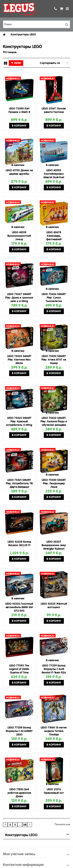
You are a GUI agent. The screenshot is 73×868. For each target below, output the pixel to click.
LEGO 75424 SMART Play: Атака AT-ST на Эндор (54, 360)
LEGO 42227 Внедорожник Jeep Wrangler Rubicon (54, 545)
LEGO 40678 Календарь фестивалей (54, 236)
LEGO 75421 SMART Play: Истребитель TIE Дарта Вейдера (19, 483)
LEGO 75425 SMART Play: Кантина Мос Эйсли (19, 360)
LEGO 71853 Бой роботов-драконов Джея (19, 793)
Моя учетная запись (19, 854)
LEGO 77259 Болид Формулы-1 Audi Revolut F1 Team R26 (54, 669)
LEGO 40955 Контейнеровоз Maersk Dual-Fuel (54, 174)
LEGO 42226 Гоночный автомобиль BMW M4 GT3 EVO (19, 607)
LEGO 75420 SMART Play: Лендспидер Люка (54, 483)
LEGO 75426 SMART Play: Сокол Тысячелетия (54, 298)
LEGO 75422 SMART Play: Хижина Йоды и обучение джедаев (54, 421)
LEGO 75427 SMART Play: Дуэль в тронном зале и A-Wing (19, 298)
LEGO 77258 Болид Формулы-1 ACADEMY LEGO (19, 731)
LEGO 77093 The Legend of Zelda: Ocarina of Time (19, 669)
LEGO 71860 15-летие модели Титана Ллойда (54, 731)
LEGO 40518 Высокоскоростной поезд (19, 236)
